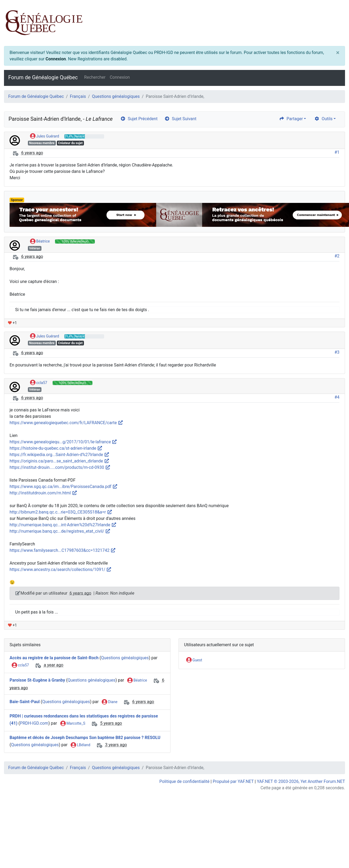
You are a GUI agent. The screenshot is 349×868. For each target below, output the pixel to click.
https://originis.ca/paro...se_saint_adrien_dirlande (59, 461)
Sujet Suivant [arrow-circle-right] (180, 119)
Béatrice (40, 241)
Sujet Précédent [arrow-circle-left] (139, 119)
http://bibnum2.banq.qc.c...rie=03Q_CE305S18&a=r (61, 512)
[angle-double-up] (334, 851)
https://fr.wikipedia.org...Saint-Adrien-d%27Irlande (59, 455)
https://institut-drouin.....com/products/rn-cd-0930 (60, 467)
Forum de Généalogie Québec (43, 77)
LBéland (80, 745)
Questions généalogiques (116, 96)
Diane (110, 702)
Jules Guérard (45, 136)
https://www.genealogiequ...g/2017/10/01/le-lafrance (63, 442)
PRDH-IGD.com (34, 723)
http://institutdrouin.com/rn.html (43, 493)
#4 (337, 397)
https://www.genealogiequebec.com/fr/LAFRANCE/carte (66, 423)
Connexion (56, 59)
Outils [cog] (323, 119)
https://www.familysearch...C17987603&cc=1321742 (63, 550)
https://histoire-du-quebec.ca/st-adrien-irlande (56, 448)
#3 (337, 352)
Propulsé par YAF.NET (233, 781)
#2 (337, 256)
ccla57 (39, 383)
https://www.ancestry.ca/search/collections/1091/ (61, 569)
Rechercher (95, 77)
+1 (12, 323)
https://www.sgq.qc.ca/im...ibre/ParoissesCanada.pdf (64, 487)
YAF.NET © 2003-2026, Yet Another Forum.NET (301, 781)
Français (78, 96)
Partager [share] (291, 119)
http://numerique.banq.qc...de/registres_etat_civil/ (60, 531)
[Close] (338, 53)
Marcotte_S (73, 724)
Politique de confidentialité (184, 781)
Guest (194, 660)
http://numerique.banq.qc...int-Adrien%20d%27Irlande (63, 525)
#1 (337, 152)
